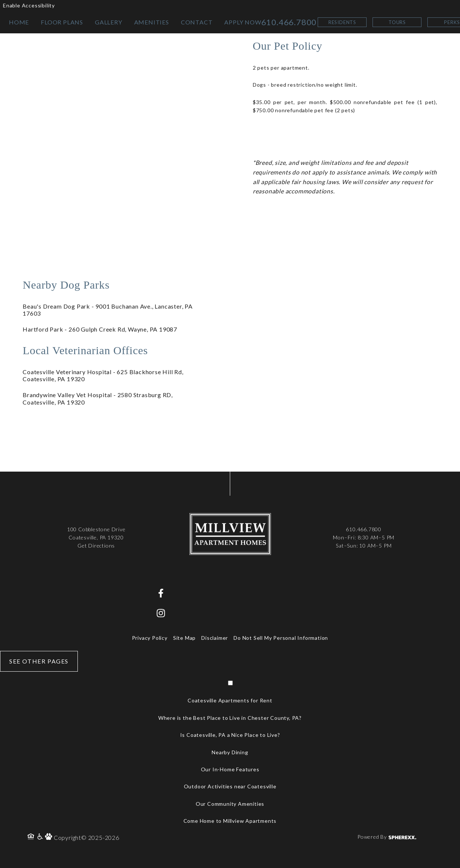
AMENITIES (152, 22)
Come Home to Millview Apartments (230, 821)
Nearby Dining (230, 752)
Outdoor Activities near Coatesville (230, 786)
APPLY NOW (243, 22)
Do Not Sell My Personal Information (281, 638)
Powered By (387, 837)
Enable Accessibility (29, 5)
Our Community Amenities (230, 804)
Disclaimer (215, 638)
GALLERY (109, 22)
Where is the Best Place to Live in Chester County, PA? (230, 718)
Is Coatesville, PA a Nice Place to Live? (230, 735)
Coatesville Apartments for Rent (230, 700)
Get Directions (96, 546)
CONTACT (197, 22)
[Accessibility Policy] (40, 837)
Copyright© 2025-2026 (87, 837)
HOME (19, 22)
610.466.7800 (289, 22)
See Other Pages (39, 661)
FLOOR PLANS (62, 22)
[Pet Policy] (49, 837)
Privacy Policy (150, 638)
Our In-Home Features (230, 769)
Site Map (184, 638)
